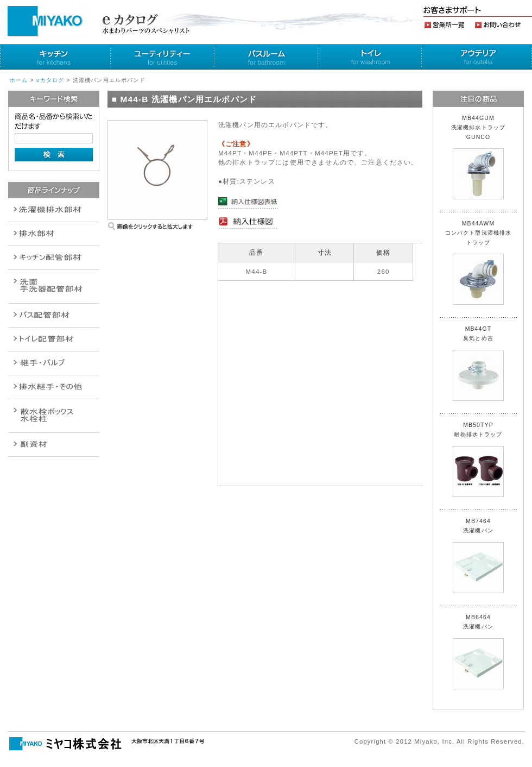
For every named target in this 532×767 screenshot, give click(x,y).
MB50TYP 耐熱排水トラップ (478, 460)
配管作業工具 (54, 363)
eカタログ (50, 80)
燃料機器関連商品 (54, 387)
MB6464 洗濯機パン (478, 652)
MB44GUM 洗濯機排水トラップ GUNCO (482, 157)
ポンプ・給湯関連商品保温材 (54, 339)
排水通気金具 (54, 210)
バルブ (54, 315)
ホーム (19, 80)
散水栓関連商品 (54, 287)
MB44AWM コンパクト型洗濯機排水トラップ (479, 263)
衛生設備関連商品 (54, 234)
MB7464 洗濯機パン (478, 556)
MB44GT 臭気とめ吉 (478, 363)
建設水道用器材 (54, 445)
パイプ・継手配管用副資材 (54, 258)
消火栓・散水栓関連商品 (54, 416)
